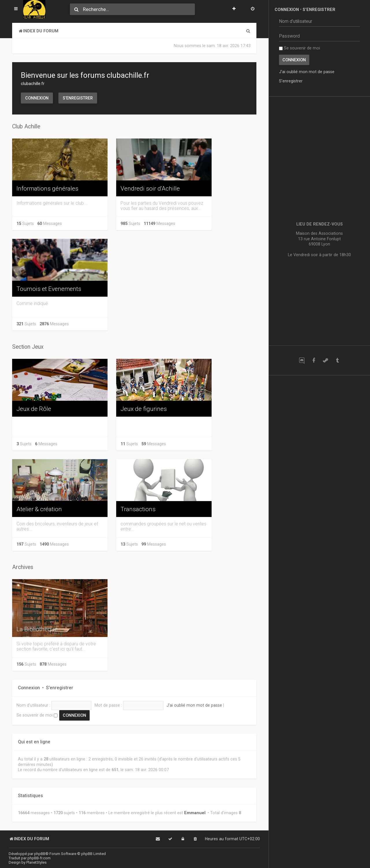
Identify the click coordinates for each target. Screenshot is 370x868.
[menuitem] (253, 9)
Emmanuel (195, 813)
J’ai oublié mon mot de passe (194, 705)
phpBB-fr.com (39, 858)
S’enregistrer (78, 98)
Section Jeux (28, 347)
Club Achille (26, 126)
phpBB (40, 854)
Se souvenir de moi (37, 715)
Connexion (37, 98)
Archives (23, 567)
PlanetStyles (36, 862)
